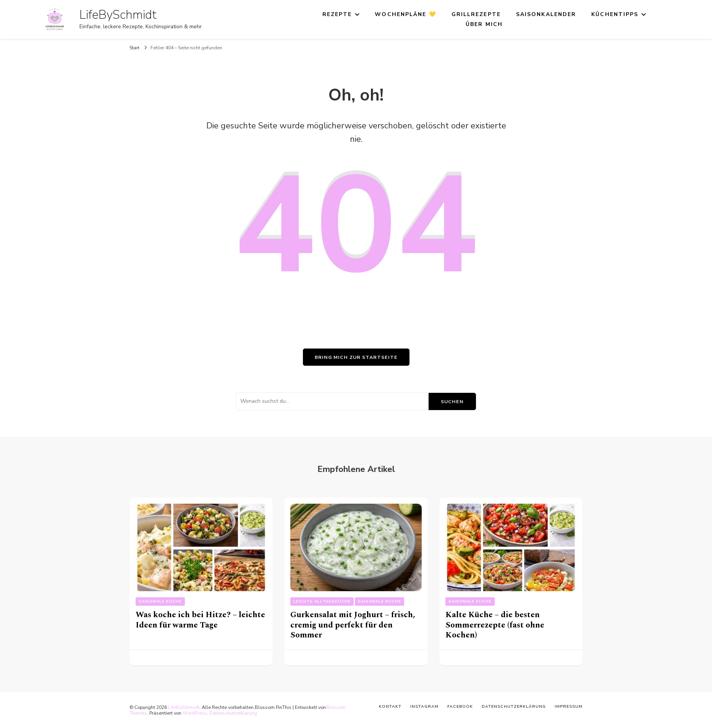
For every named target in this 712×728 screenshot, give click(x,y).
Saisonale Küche (160, 602)
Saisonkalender (546, 14)
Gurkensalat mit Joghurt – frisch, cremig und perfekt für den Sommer (353, 625)
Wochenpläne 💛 (405, 14)
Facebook (460, 706)
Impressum (569, 706)
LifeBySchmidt (118, 15)
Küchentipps (615, 14)
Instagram (424, 706)
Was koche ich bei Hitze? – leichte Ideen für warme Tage (200, 620)
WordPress (195, 713)
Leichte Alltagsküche (322, 602)
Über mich (484, 24)
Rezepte (337, 14)
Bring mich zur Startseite (356, 357)
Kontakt (390, 706)
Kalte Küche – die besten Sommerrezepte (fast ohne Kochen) (495, 625)
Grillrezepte (476, 14)
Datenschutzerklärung (233, 713)
